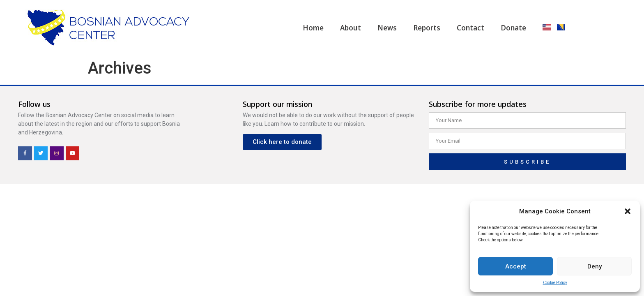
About (351, 28)
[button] (628, 211)
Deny (595, 266)
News (387, 28)
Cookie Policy (555, 283)
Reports (427, 28)
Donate (513, 28)
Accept (516, 266)
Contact (470, 28)
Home (313, 28)
